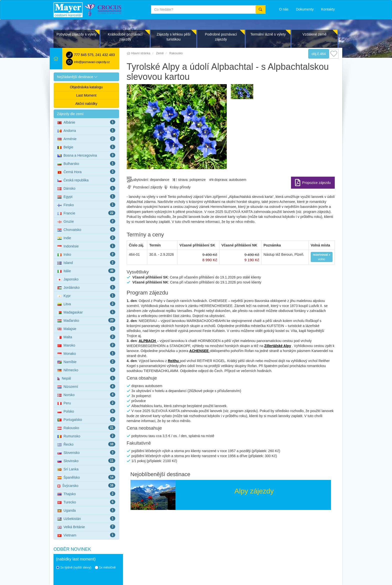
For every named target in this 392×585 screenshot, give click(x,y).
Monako (86, 353)
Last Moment (86, 95)
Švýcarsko (86, 485)
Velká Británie (86, 527)
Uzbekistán (86, 518)
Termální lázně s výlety (268, 34)
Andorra (86, 130)
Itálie (86, 271)
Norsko (86, 395)
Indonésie (86, 246)
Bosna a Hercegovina (86, 155)
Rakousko (86, 428)
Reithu (174, 361)
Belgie (86, 147)
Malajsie (86, 329)
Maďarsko (86, 320)
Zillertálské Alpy (278, 346)
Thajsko (86, 494)
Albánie (86, 122)
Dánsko (86, 188)
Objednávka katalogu (86, 87)
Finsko (86, 205)
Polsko (86, 411)
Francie (86, 213)
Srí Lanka (86, 469)
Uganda (86, 510)
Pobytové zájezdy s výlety (76, 34)
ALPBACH (148, 341)
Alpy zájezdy (254, 491)
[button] (86, 77)
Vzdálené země (315, 34)
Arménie (86, 139)
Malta (86, 337)
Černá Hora (86, 172)
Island (86, 262)
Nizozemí (86, 386)
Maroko (86, 345)
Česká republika (86, 180)
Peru (86, 403)
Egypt (86, 196)
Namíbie (86, 362)
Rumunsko (86, 436)
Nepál (86, 378)
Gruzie (86, 221)
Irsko (86, 254)
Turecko (86, 502)
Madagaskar (86, 312)
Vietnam (86, 535)
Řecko (86, 444)
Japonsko (86, 279)
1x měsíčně (105, 567)
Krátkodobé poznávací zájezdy (125, 37)
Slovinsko (86, 461)
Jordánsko (86, 287)
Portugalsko (86, 419)
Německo (86, 370)
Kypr (86, 296)
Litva (86, 304)
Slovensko (86, 452)
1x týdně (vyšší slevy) (74, 567)
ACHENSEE (199, 351)
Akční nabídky (86, 104)
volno (321, 257)
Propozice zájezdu (316, 183)
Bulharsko (86, 163)
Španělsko (86, 477)
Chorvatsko (86, 229)
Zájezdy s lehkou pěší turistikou (173, 37)
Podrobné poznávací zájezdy (221, 37)
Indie (86, 238)
